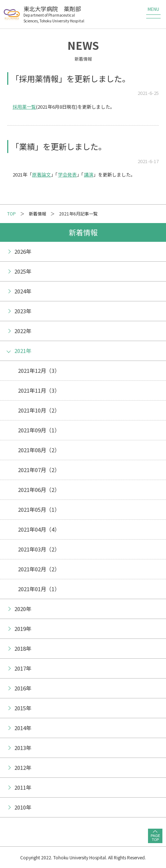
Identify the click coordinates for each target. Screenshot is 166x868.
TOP (12, 213)
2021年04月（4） (39, 529)
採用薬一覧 (24, 107)
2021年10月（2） (39, 410)
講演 (89, 175)
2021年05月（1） (39, 509)
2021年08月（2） (39, 450)
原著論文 (41, 175)
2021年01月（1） (39, 589)
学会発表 (67, 175)
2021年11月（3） (39, 390)
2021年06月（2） (39, 490)
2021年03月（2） (39, 549)
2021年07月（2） (39, 470)
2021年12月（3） (39, 370)
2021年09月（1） (39, 430)
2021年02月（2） (39, 569)
